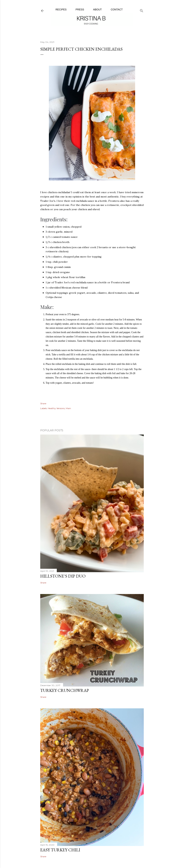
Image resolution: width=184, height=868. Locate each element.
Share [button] (43, 403)
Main (68, 408)
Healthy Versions (56, 408)
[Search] (142, 10)
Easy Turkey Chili (60, 850)
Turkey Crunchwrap (65, 690)
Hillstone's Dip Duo (63, 576)
